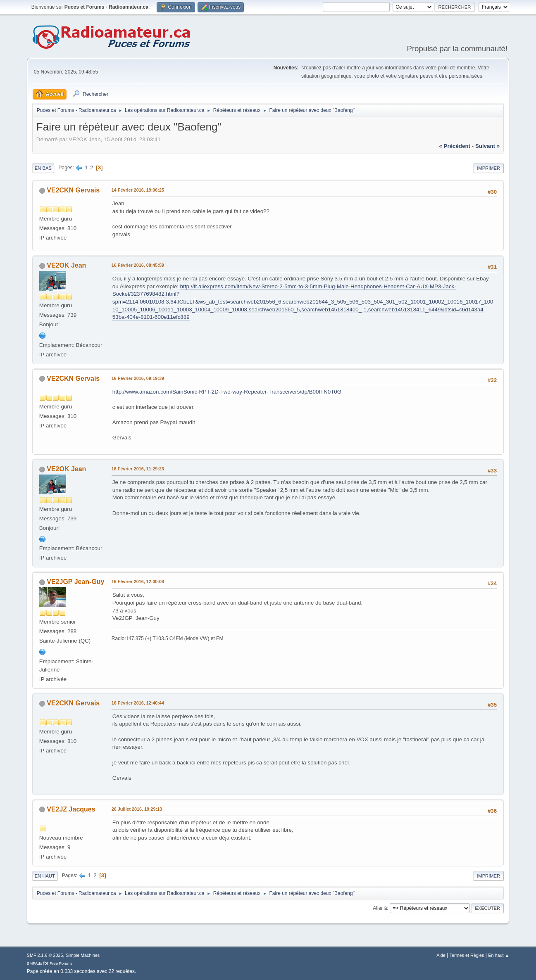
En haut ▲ (499, 955)
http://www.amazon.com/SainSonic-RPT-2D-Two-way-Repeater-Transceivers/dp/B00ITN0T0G (227, 392)
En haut (45, 876)
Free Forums (61, 963)
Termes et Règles (467, 955)
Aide (441, 955)
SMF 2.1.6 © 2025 (45, 955)
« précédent (455, 146)
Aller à (380, 908)
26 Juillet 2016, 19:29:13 (137, 809)
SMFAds (35, 963)
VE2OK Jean (66, 265)
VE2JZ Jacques (71, 809)
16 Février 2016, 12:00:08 (138, 581)
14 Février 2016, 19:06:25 (138, 190)
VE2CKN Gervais (73, 190)
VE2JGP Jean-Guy (75, 582)
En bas (43, 168)
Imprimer (488, 168)
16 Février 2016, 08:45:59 (138, 265)
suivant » (487, 146)
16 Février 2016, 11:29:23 (138, 469)
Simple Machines (83, 955)
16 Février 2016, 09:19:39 (138, 378)
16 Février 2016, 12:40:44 (138, 703)
